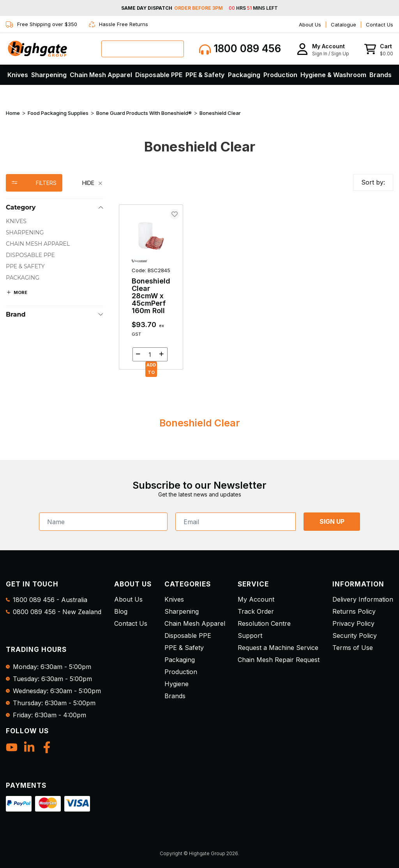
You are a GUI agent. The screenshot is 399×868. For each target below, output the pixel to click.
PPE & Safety (205, 75)
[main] (256, 287)
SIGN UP (332, 521)
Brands (380, 75)
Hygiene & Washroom (333, 75)
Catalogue (343, 25)
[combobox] (143, 49)
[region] (55, 272)
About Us (310, 25)
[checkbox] (55, 221)
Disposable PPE (159, 75)
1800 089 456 (240, 49)
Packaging (244, 75)
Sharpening (49, 75)
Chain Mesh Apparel (101, 75)
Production (280, 75)
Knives (18, 75)
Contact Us (380, 25)
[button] (323, 49)
